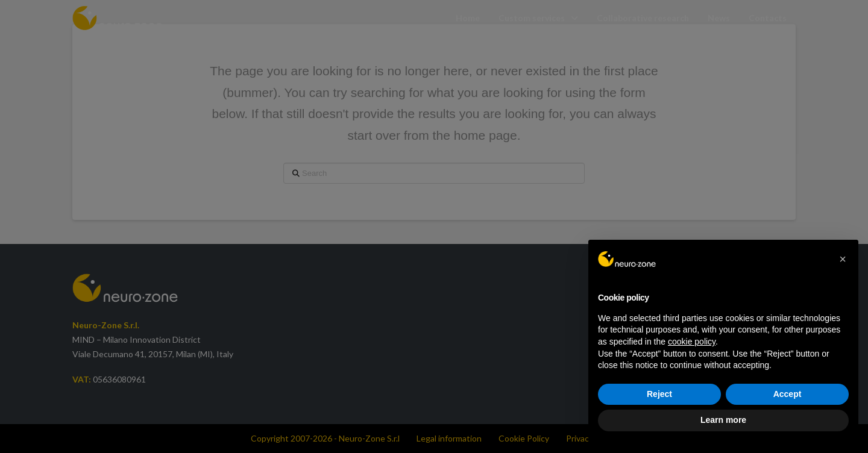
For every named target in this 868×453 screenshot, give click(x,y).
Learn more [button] (723, 420)
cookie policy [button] (692, 342)
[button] (843, 259)
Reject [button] (659, 394)
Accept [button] (788, 394)
